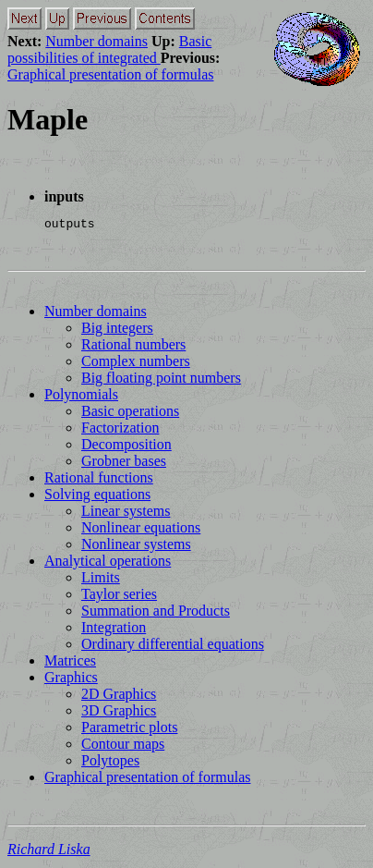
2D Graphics (119, 697)
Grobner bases (124, 464)
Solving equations (97, 497)
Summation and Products (156, 613)
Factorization (120, 430)
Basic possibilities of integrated (109, 49)
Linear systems (126, 513)
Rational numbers (133, 347)
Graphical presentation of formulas (110, 74)
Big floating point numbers (161, 380)
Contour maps (123, 746)
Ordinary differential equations (173, 647)
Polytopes (110, 763)
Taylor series (119, 597)
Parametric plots (129, 730)
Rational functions (99, 480)
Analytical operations (108, 563)
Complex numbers (136, 364)
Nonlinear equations (141, 530)
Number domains (96, 41)
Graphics (71, 680)
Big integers (117, 330)
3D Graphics (119, 713)
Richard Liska (49, 852)
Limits (101, 580)
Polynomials (81, 397)
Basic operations (130, 414)
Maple (48, 119)
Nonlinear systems (136, 547)
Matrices (70, 663)
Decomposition (126, 447)
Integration (114, 630)
